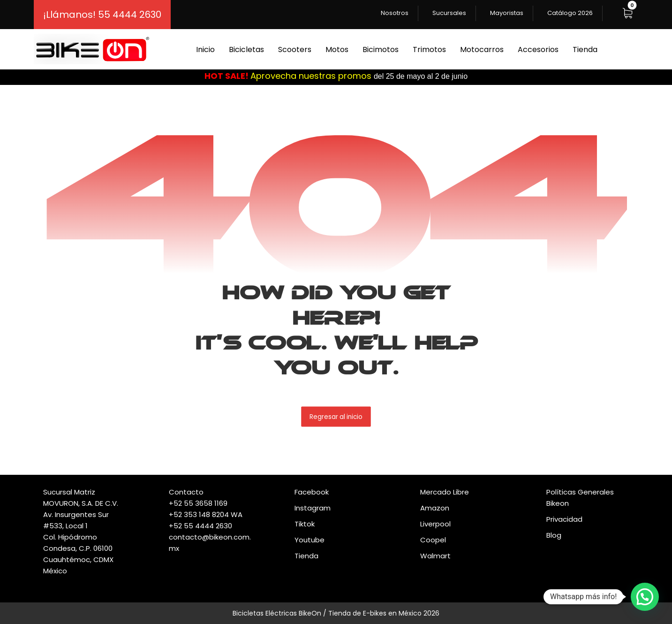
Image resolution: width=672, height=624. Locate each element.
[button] (627, 13)
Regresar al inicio (336, 416)
